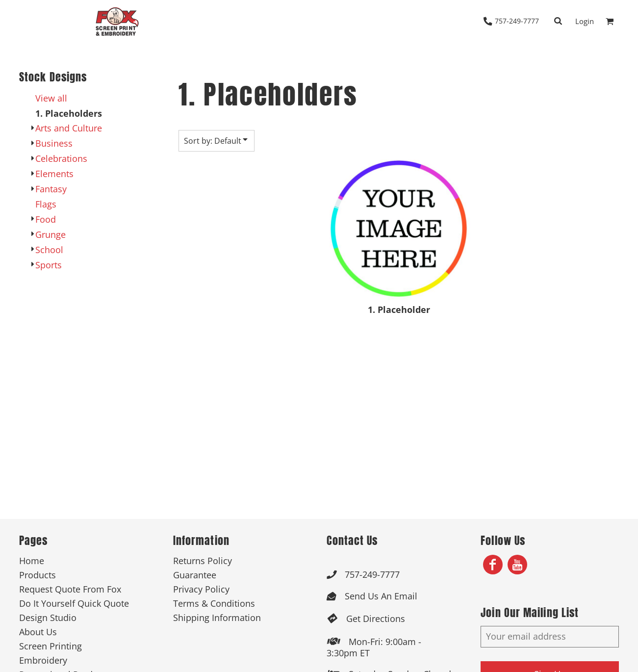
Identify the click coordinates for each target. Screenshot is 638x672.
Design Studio (48, 618)
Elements (54, 174)
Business (54, 143)
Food (46, 219)
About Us (38, 632)
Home (32, 561)
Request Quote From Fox (70, 589)
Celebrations (61, 158)
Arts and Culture (69, 128)
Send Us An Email (381, 596)
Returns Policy (203, 561)
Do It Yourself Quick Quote (74, 603)
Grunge (51, 234)
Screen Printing (51, 646)
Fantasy (51, 189)
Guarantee (195, 575)
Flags (46, 204)
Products (38, 575)
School (49, 250)
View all (51, 98)
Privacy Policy (201, 589)
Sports (49, 265)
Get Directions (376, 619)
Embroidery (43, 660)
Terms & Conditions (214, 603)
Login (585, 21)
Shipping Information (217, 618)
